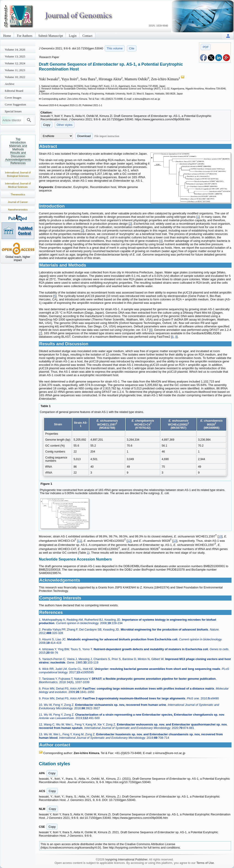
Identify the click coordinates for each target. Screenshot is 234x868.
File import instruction (107, 136)
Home (7, 36)
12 (129, 541)
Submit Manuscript (51, 36)
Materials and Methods (18, 148)
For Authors (25, 36)
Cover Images (13, 98)
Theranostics (18, 194)
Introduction (18, 142)
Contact (88, 36)
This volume (115, 48)
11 (80, 541)
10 (220, 537)
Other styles (65, 125)
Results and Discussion (18, 154)
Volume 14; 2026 (15, 50)
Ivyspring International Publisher (126, 859)
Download (84, 136)
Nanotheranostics (18, 210)
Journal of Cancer (18, 202)
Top (18, 139)
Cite (132, 48)
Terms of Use (205, 863)
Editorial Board (14, 91)
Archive (10, 84)
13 (175, 541)
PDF (206, 47)
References (18, 163)
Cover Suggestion (15, 104)
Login (73, 36)
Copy (47, 125)
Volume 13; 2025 (15, 56)
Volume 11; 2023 (15, 70)
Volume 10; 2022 (15, 77)
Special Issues (13, 111)
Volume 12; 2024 (15, 63)
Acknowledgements (18, 160)
